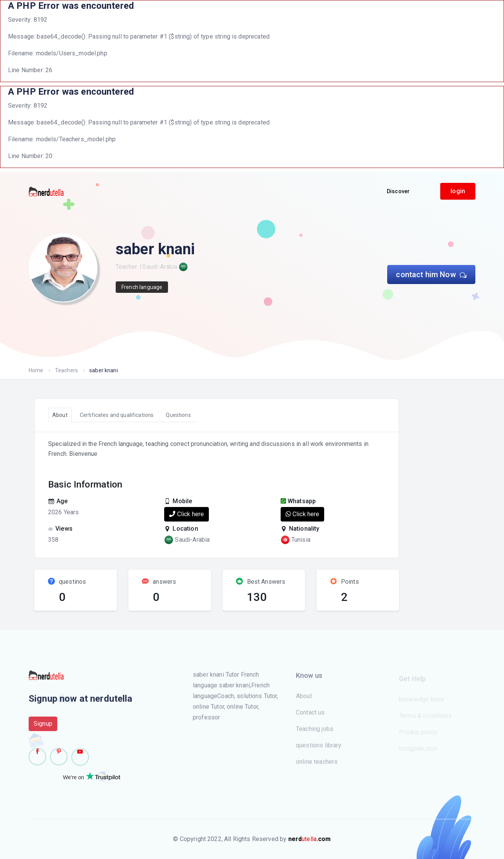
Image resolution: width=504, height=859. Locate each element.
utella (310, 839)
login (458, 191)
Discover (398, 191)
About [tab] (60, 415)
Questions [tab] (178, 415)
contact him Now (431, 274)
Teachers (66, 370)
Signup (43, 727)
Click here (187, 514)
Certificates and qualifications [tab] (117, 415)
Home (36, 370)
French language (142, 287)
